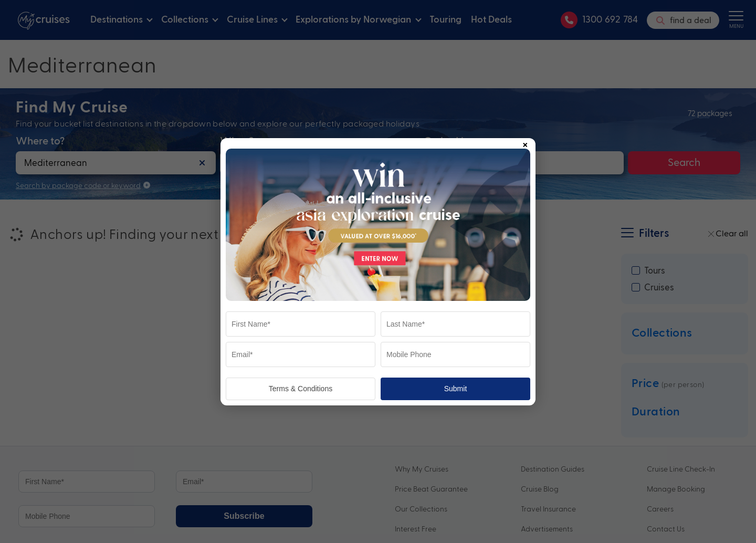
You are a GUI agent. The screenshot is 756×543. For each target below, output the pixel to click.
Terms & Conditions (301, 389)
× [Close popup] (525, 143)
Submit (456, 389)
